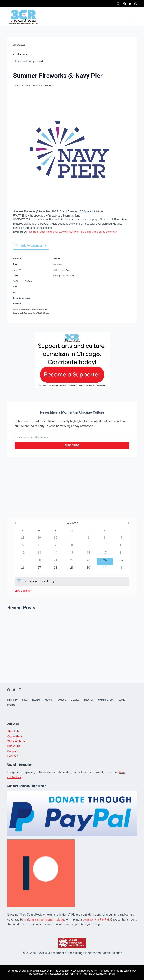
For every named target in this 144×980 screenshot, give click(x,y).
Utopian (26, 971)
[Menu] (135, 17)
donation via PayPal (96, 920)
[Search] (118, 4)
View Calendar (23, 591)
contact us (14, 777)
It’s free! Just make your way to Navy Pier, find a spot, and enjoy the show (73, 232)
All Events (20, 54)
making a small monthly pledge (45, 920)
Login (112, 974)
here (122, 772)
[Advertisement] (72, 490)
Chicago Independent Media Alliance (98, 953)
